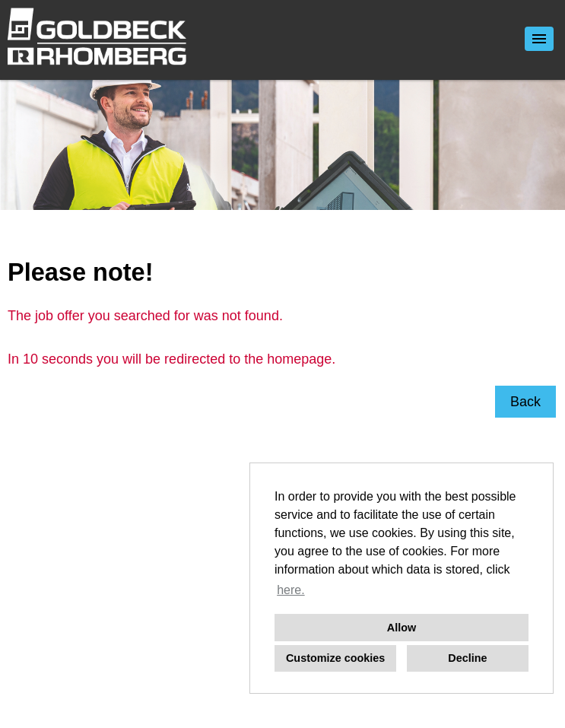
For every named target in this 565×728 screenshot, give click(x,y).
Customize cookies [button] (335, 658)
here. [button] (290, 590)
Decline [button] (467, 658)
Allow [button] (402, 628)
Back (525, 402)
